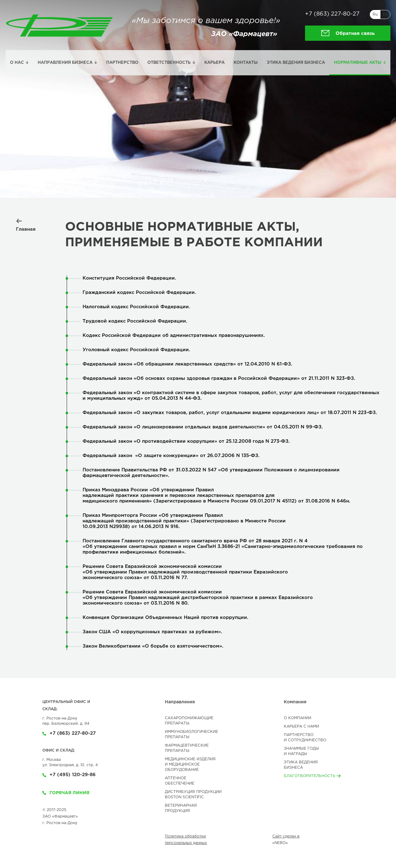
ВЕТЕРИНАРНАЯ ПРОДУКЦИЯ (181, 808)
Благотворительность (312, 776)
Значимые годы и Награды (301, 751)
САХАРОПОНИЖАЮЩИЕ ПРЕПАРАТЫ (189, 721)
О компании (298, 718)
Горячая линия (66, 793)
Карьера (215, 63)
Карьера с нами (301, 726)
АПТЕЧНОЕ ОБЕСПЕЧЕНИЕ (180, 781)
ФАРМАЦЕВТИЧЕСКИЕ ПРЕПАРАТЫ (187, 748)
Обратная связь (348, 33)
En (385, 14)
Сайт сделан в (286, 836)
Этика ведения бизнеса (296, 63)
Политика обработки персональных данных (186, 840)
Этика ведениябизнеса (301, 765)
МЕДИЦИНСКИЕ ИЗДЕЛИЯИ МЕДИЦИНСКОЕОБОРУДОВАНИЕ (190, 764)
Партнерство (122, 63)
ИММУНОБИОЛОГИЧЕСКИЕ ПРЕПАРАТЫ (191, 734)
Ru (375, 14)
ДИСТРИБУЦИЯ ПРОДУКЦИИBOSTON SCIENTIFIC (193, 795)
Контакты (246, 63)
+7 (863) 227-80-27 (332, 14)
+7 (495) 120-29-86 (69, 775)
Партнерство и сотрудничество (305, 738)
